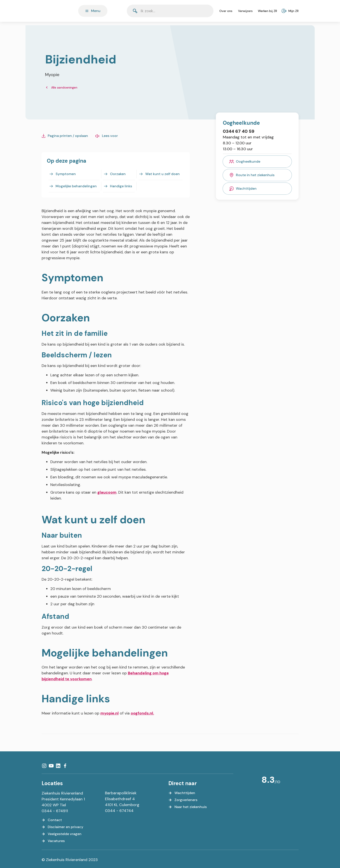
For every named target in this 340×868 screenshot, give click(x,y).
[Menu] (93, 11)
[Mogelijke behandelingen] (73, 186)
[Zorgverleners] (183, 800)
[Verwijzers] (245, 11)
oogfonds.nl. (142, 713)
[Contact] (52, 820)
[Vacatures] (53, 841)
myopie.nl (110, 713)
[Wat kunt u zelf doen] (159, 174)
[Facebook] (65, 766)
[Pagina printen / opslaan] (65, 136)
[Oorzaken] (115, 174)
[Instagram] (44, 766)
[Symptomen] (63, 174)
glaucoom (107, 492)
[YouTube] (51, 766)
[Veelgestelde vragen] (62, 834)
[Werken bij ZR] (267, 11)
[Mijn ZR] (290, 11)
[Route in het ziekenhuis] (257, 175)
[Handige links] (118, 186)
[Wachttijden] (257, 189)
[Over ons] (226, 11)
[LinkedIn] (58, 766)
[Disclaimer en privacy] (62, 827)
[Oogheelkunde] (257, 162)
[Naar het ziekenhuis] (188, 807)
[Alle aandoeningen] (61, 88)
